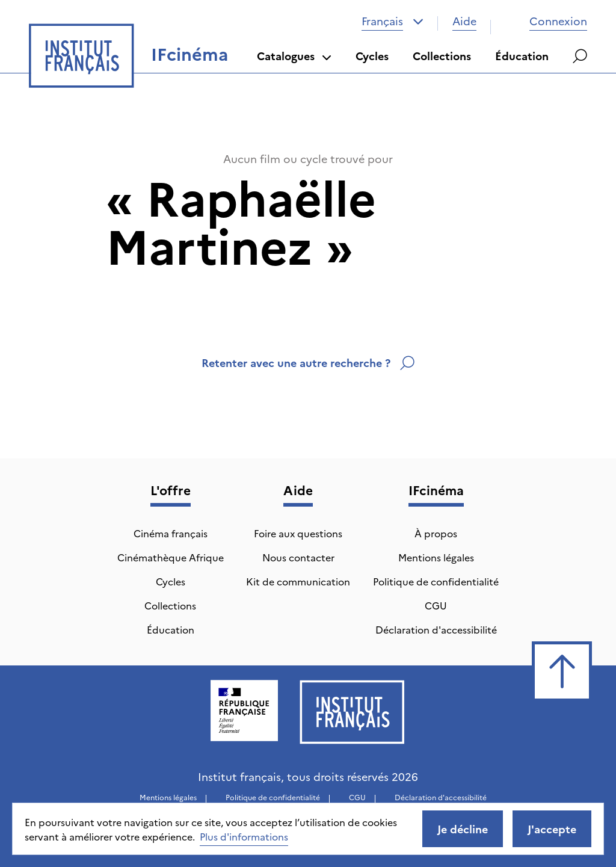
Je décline (463, 829)
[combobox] (393, 21)
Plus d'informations (244, 836)
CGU (436, 605)
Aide (464, 21)
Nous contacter (298, 557)
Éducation (522, 56)
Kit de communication (298, 581)
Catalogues (294, 56)
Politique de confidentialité (436, 581)
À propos (436, 533)
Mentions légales (436, 557)
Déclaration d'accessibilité (436, 629)
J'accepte (552, 829)
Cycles (372, 56)
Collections (442, 56)
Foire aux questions (298, 533)
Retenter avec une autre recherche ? (308, 363)
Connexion (546, 21)
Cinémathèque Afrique (171, 557)
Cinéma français (171, 533)
